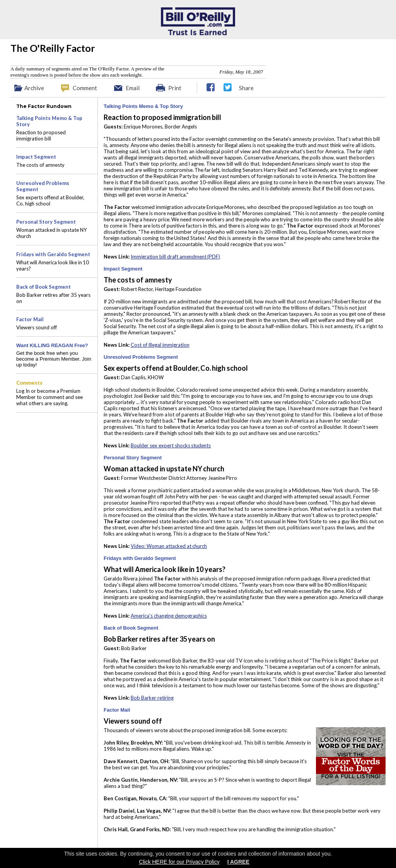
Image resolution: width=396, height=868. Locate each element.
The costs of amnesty (40, 165)
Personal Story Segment (133, 458)
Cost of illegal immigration (160, 345)
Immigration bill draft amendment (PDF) (176, 257)
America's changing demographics (169, 616)
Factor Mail (117, 710)
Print (175, 88)
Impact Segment (123, 269)
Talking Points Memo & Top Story (143, 106)
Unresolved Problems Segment (141, 357)
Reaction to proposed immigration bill (41, 135)
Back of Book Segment (131, 628)
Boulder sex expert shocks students (171, 445)
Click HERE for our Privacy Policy (179, 862)
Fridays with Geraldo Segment (140, 558)
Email (133, 88)
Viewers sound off (37, 327)
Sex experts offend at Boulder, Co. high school (50, 200)
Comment (85, 88)
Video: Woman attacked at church (169, 546)
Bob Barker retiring (152, 698)
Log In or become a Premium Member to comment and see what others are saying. (49, 397)
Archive (34, 88)
